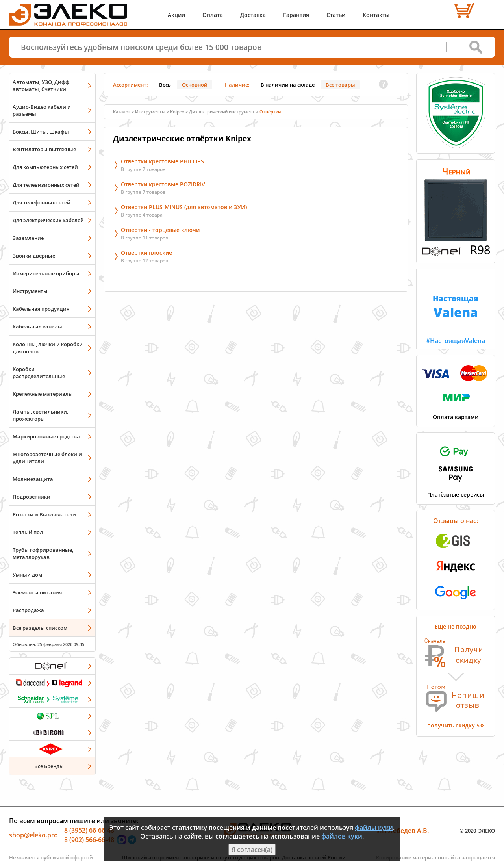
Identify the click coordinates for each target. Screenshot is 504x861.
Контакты (376, 15)
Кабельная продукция (41, 309)
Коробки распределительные (39, 373)
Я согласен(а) (252, 850)
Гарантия (296, 15)
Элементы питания (37, 592)
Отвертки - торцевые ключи (160, 230)
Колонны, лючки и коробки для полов (48, 348)
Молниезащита (33, 479)
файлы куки (374, 828)
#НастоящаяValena (456, 307)
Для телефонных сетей (42, 202)
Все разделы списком (40, 628)
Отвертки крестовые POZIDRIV (163, 184)
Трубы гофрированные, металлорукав (43, 553)
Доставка (253, 15)
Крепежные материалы (43, 394)
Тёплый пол (28, 532)
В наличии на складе (288, 85)
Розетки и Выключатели (44, 514)
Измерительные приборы (46, 273)
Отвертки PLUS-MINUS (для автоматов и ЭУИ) (184, 207)
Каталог (122, 112)
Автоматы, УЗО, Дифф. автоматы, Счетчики (42, 85)
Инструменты (30, 291)
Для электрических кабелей (48, 220)
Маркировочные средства (46, 436)
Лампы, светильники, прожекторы (40, 415)
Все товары (340, 85)
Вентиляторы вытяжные (44, 149)
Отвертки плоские (146, 253)
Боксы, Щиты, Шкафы (41, 132)
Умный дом (27, 575)
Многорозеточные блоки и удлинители (47, 458)
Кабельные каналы (37, 327)
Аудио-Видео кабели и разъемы (42, 110)
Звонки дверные (34, 256)
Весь (165, 85)
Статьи (336, 15)
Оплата (213, 15)
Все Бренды (49, 766)
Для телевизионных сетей (46, 185)
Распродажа (28, 610)
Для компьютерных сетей (45, 167)
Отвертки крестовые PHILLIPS (162, 161)
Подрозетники (31, 497)
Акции (176, 15)
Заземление (28, 238)
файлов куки (342, 836)
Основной (195, 85)
